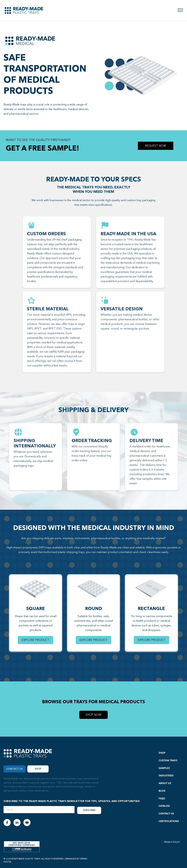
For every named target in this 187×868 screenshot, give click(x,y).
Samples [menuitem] (164, 768)
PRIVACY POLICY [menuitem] (172, 842)
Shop (38, 769)
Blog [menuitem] (162, 791)
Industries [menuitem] (166, 775)
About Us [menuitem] (165, 783)
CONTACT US (15, 769)
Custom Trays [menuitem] (168, 760)
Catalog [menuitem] (164, 806)
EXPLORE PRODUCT (35, 640)
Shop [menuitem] (162, 753)
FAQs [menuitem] (162, 798)
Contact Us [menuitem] (166, 813)
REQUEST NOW (156, 146)
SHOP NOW (93, 715)
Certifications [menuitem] (169, 821)
